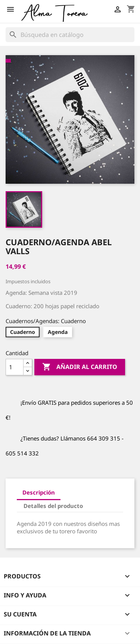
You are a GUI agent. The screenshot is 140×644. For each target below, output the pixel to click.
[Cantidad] (15, 367)
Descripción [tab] (39, 492)
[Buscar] (70, 35)
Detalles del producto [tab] (53, 506)
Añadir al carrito (80, 367)
